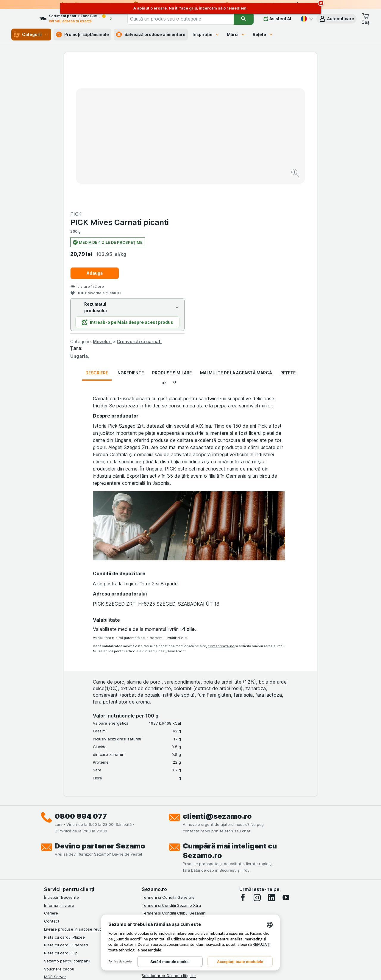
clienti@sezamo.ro (217, 673)
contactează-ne (221, 503)
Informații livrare (59, 762)
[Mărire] (170, 155)
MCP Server (55, 834)
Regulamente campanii (163, 809)
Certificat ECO (155, 848)
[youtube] (286, 754)
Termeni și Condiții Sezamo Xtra (171, 762)
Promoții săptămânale (82, 35)
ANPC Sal (150, 824)
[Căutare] (244, 19)
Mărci (236, 34)
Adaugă (221, 130)
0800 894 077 (81, 673)
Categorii (31, 35)
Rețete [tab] (288, 230)
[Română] (306, 19)
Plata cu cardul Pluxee (64, 794)
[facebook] (243, 754)
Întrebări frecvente (61, 754)
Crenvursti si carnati (265, 198)
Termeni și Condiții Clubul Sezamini (174, 770)
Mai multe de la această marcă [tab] (236, 230)
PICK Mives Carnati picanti (246, 79)
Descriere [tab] (97, 230)
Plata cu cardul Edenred (66, 802)
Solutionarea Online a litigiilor (169, 832)
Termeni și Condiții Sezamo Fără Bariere (179, 793)
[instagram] (257, 754)
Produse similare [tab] (172, 230)
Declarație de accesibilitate (167, 856)
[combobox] (189, 19)
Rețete (263, 34)
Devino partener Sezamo (100, 703)
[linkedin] (271, 754)
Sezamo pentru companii (67, 818)
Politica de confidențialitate (167, 801)
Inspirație (206, 34)
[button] (337, 19)
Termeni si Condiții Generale (168, 754)
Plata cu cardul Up (61, 810)
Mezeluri (228, 198)
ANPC (147, 817)
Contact (52, 778)
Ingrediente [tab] (130, 230)
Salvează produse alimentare (151, 35)
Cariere (51, 770)
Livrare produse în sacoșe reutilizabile (79, 786)
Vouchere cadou (59, 826)
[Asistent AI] (277, 19)
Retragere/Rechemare (162, 840)
